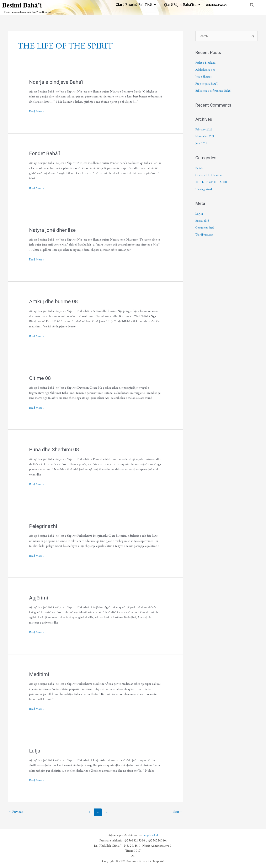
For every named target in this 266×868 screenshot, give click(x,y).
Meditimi (40, 674)
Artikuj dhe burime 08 (55, 301)
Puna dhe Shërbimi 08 (55, 449)
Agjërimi (39, 598)
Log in (199, 214)
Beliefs (199, 168)
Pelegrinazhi (44, 526)
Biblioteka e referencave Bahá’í (214, 91)
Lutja (35, 751)
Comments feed (205, 228)
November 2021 (206, 137)
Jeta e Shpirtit (204, 77)
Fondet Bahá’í (45, 153)
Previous (16, 812)
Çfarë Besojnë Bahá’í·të (136, 5)
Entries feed (203, 221)
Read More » (37, 111)
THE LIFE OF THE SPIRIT (213, 182)
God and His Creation (209, 175)
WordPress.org (204, 235)
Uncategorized (204, 189)
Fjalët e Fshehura (206, 63)
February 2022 (204, 130)
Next (178, 812)
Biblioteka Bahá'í (216, 5)
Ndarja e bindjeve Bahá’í (58, 82)
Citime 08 (41, 378)
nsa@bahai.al (150, 835)
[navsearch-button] (252, 6)
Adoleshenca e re (206, 70)
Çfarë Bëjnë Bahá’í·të (182, 5)
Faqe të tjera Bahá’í (207, 84)
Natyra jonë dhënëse (54, 230)
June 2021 (202, 144)
